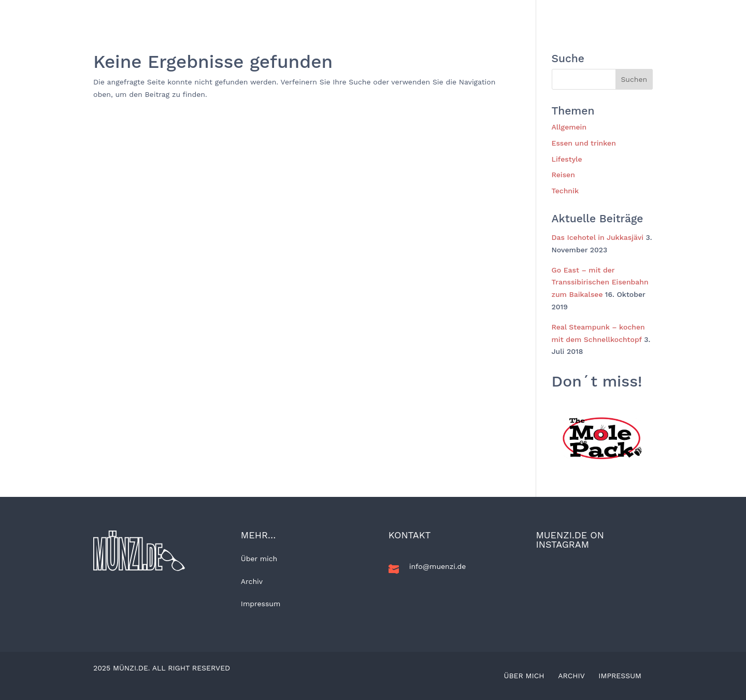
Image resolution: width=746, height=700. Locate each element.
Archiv (252, 581)
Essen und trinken (459, 12)
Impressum (261, 604)
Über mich (259, 559)
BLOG (262, 12)
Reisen (350, 12)
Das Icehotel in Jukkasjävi (598, 237)
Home (229, 12)
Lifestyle (395, 12)
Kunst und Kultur (582, 12)
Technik (521, 12)
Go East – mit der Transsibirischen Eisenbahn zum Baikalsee (600, 282)
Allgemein (305, 12)
